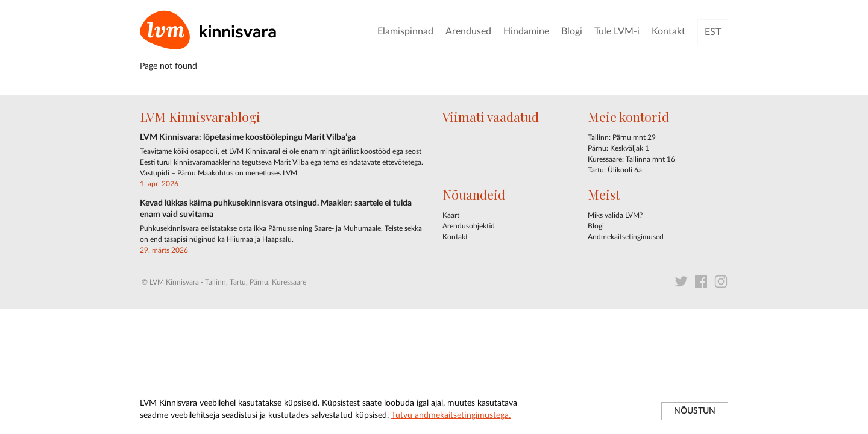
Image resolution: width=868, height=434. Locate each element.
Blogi (572, 31)
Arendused (468, 31)
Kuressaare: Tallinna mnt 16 (631, 159)
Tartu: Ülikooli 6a (615, 170)
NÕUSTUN (695, 411)
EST (713, 32)
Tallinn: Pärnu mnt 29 (622, 137)
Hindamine (526, 31)
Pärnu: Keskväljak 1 (618, 148)
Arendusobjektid (469, 226)
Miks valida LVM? (615, 215)
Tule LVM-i (617, 31)
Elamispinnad (405, 31)
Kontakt (668, 31)
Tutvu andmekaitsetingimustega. (451, 415)
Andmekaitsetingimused (626, 237)
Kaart (451, 215)
